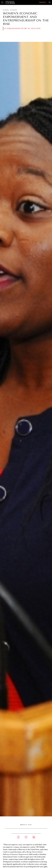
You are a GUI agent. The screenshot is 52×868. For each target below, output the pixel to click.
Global (6, 10)
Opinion (13, 10)
